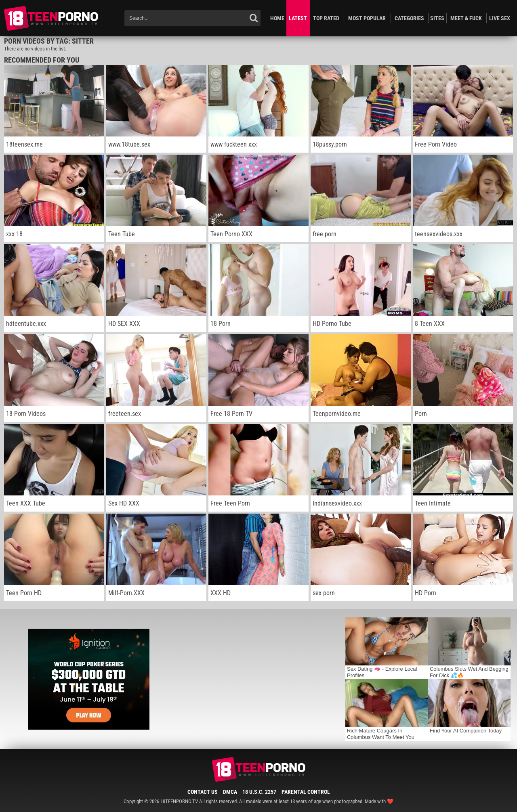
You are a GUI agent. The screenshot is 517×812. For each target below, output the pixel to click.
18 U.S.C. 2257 (259, 792)
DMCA (230, 792)
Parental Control (306, 792)
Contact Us (203, 792)
